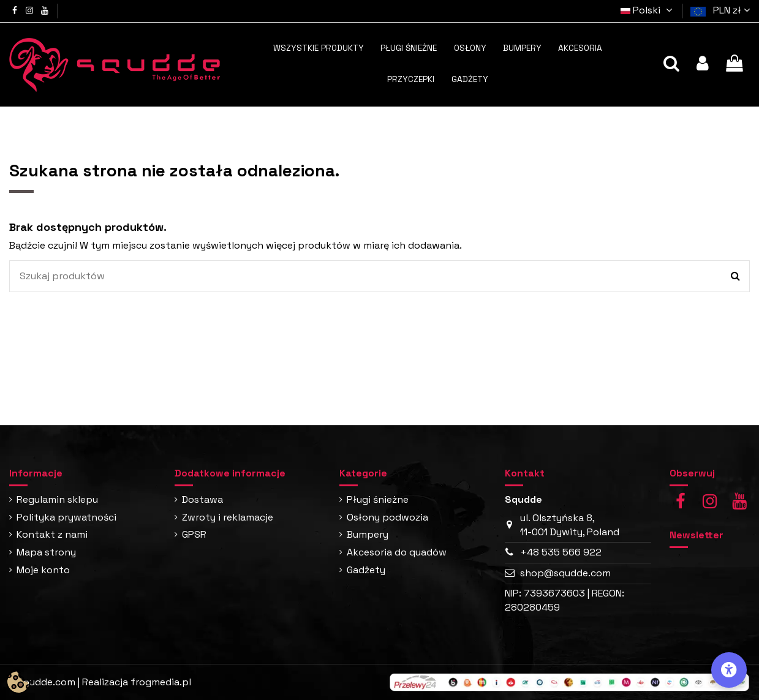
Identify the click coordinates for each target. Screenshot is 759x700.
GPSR (194, 534)
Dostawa (202, 499)
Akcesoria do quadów (397, 552)
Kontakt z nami (52, 534)
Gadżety (366, 570)
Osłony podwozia (387, 517)
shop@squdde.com (565, 573)
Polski (648, 10)
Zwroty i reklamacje (228, 517)
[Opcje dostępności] (729, 670)
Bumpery (368, 534)
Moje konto (43, 570)
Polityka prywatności (66, 517)
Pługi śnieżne (378, 499)
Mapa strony (46, 552)
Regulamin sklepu (57, 499)
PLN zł (731, 10)
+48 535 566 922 (561, 552)
